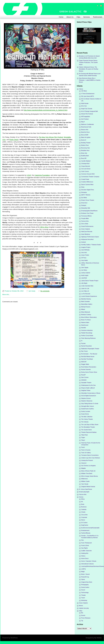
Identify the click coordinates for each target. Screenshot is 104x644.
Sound (83, 590)
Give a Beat (85, 224)
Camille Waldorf (86, 161)
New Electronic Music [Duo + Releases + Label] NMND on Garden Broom (90, 80)
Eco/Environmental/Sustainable (90, 528)
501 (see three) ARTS (88, 96)
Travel (83, 598)
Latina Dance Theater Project (90, 281)
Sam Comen (85, 377)
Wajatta (83, 468)
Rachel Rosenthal (86, 346)
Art (82, 502)
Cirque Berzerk (86, 166)
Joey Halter (85, 260)
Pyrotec (84, 343)
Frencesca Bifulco (86, 216)
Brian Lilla (84, 153)
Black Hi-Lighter (86, 137)
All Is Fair (84, 106)
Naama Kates (85, 322)
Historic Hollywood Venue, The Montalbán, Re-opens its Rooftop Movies (89, 69)
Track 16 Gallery (86, 453)
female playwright (84, 492)
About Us (70, 17)
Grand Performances (87, 226)
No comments (45, 291)
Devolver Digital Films (88, 190)
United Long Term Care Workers (91, 458)
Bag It (83, 122)
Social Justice (85, 587)
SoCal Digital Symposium (89, 396)
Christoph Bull (85, 164)
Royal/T (84, 375)
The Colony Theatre (87, 419)
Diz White (84, 198)
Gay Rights (84, 548)
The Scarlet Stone (86, 430)
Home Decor (85, 558)
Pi (82, 341)
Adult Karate (85, 103)
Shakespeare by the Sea (88, 385)
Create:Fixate (85, 179)
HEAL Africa (44, 227)
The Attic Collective (87, 417)
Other (81, 611)
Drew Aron (84, 203)
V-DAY (29, 175)
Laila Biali (84, 278)
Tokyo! (83, 440)
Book (83, 504)
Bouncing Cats (86, 148)
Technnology (85, 592)
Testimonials (97, 17)
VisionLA (84, 463)
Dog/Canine (85, 525)
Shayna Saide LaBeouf (88, 388)
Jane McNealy (85, 250)
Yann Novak (85, 484)
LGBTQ (84, 569)
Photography (85, 585)
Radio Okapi (14, 140)
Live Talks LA (85, 291)
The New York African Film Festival (51, 137)
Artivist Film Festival (87, 114)
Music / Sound (85, 574)
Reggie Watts (85, 364)
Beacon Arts (85, 130)
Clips (78, 17)
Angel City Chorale (87, 109)
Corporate (84, 517)
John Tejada (85, 268)
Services (87, 17)
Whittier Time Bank (87, 473)
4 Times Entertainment (88, 94)
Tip (82, 621)
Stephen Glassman (87, 401)
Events (83, 615)
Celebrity (84, 509)
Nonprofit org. (85, 577)
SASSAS (84, 380)
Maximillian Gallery (87, 304)
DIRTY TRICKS (86, 195)
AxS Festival (85, 119)
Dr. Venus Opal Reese (86, 489)
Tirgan (83, 437)
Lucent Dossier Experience (89, 296)
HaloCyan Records (87, 232)
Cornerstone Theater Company (90, 177)
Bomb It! (84, 140)
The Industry (85, 422)
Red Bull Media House (88, 356)
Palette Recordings (87, 333)
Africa (83, 499)
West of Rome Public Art (88, 471)
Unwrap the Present (87, 460)
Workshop (84, 600)
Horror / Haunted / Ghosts (89, 561)
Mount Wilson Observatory (89, 317)
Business (84, 507)
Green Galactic (86, 229)
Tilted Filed (84, 435)
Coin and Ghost (86, 169)
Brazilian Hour (85, 150)
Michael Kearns (86, 307)
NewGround (85, 325)
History (83, 556)
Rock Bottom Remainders (89, 367)
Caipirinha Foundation (42, 175)
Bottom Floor (85, 145)
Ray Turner (84, 351)
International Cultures (88, 564)
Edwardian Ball (86, 208)
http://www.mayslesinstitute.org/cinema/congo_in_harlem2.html (46, 110)
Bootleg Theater (86, 143)
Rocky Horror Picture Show (89, 372)
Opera (83, 579)
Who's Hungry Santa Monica (90, 476)
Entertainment (85, 530)
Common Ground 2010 (88, 174)
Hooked (84, 242)
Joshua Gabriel (86, 273)
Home (61, 17)
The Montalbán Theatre (88, 427)
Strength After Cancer (88, 406)
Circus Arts (84, 515)
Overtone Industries (87, 330)
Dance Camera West (87, 184)
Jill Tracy (84, 258)
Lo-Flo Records (86, 294)
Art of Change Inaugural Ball (90, 111)
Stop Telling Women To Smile (90, 404)
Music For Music (86, 320)
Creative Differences (87, 182)
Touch (83, 447)
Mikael (83, 309)
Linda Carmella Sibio (87, 286)
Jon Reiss (84, 270)
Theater (84, 595)
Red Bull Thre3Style (87, 359)
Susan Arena (85, 414)
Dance (83, 520)
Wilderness (84, 479)
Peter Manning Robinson (88, 338)
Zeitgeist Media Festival (88, 487)
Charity (83, 512)
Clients (81, 89)
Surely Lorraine (86, 411)
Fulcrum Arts (85, 221)
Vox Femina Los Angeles (88, 466)
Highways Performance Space (90, 237)
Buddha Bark (85, 156)
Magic (83, 572)
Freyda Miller (85, 218)
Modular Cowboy (86, 315)
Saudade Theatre (86, 383)
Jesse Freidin (85, 255)
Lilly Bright (84, 283)
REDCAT (84, 362)
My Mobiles (98, 638)
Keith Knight (85, 275)
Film (82, 540)
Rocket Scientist (86, 369)
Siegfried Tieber (86, 390)
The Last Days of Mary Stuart (90, 424)
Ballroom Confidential (88, 124)
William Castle (85, 481)
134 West (84, 91)
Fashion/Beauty (86, 533)
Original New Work (87, 582)
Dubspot (84, 205)
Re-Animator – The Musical (89, 354)
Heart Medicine (86, 234)
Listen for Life (85, 288)
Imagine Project (86, 247)
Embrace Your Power (87, 213)
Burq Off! (84, 158)
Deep (83, 187)
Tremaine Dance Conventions (90, 455)
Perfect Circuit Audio (87, 336)
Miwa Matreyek (86, 312)
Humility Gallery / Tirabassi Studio (91, 245)
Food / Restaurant (86, 543)
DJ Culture (84, 523)
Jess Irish (84, 252)
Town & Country (86, 450)
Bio (82, 613)
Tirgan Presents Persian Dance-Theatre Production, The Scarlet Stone (88, 62)
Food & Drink (85, 545)
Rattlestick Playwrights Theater (90, 349)
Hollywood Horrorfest (87, 239)
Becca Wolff (85, 135)
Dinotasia (84, 192)
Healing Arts (85, 553)
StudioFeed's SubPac (88, 409)
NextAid (84, 328)
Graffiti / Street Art (86, 551)
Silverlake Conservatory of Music (91, 393)
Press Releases (86, 618)
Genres (81, 497)
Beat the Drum (86, 132)
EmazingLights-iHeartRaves (89, 211)
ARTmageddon (86, 116)
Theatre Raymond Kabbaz (89, 432)
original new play (84, 608)
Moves (81, 606)
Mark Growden (86, 301)
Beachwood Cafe (86, 127)
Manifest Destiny (86, 299)
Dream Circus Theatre (88, 200)
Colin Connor (85, 171)
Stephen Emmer (86, 398)
